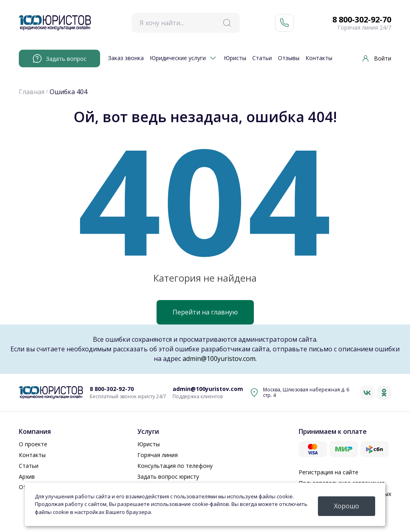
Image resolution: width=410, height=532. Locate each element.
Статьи (262, 58)
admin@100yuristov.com (219, 359)
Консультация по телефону (175, 466)
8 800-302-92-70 (362, 20)
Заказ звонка (126, 58)
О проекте (33, 444)
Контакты (319, 58)
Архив (27, 477)
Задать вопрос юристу (168, 477)
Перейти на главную (205, 312)
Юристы (235, 58)
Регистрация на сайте (329, 472)
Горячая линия (158, 455)
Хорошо (347, 506)
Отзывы (289, 58)
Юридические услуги (178, 58)
